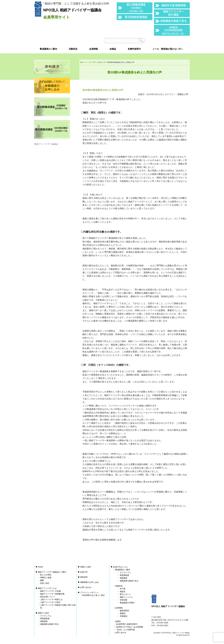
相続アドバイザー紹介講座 (173, 13)
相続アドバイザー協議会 (46, 144)
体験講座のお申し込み (89, 582)
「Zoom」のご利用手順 (125, 630)
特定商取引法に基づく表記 (93, 595)
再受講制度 (45, 619)
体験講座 (44, 621)
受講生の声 (183, 94)
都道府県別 (124, 611)
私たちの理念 (46, 575)
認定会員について (48, 597)
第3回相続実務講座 (136, 17)
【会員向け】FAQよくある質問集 (129, 627)
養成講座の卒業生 (127, 603)
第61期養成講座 (136, 8)
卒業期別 (124, 616)
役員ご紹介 (45, 583)
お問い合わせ (86, 587)
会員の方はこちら (120, 567)
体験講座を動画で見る (173, 21)
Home (40, 567)
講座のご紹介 (44, 613)
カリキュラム (46, 616)
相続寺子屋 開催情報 (174, 5)
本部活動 (124, 600)
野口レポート (125, 594)
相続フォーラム (126, 597)
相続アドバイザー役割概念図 (52, 594)
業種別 (123, 613)
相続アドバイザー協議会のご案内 (52, 572)
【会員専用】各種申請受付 (126, 624)
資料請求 (84, 577)
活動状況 (119, 586)
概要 (42, 580)
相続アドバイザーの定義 (50, 591)
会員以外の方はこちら (168, 41)
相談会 (123, 592)
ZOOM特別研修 (173, 30)
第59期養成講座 (52, 107)
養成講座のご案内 (123, 570)
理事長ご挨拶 (46, 578)
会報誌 (118, 621)
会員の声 (84, 572)
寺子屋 (123, 589)
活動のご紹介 (86, 567)
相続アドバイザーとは (47, 588)
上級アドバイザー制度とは (51, 599)
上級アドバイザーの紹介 (50, 602)
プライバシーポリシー (89, 592)
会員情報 (119, 608)
